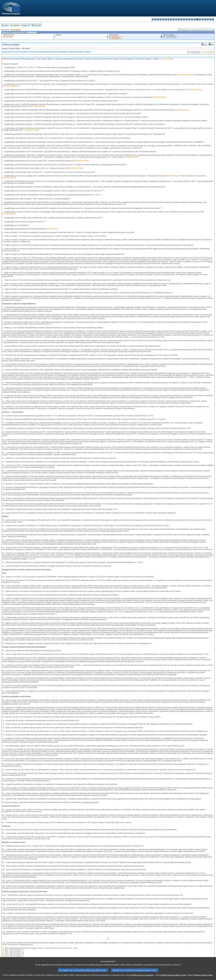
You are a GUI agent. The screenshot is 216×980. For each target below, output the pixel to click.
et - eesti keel (166, 19)
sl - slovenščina (208, 19)
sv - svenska (213, 19)
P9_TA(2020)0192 (170, 37)
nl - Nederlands (195, 19)
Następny (24, 25)
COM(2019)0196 (12, 86)
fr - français (174, 19)
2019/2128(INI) (15, 30)
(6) (3, 956)
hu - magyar (189, 19)
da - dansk (161, 19)
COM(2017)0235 (9, 178)
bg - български (153, 19)
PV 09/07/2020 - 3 (115, 37)
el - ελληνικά (168, 19)
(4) (3, 953)
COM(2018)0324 (160, 97)
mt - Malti (192, 19)
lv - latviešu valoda (184, 19)
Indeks (6, 25)
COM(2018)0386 (182, 110)
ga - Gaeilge (176, 19)
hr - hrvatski (179, 19)
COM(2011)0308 (76, 168)
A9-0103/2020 (8, 37)
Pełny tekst (38, 25)
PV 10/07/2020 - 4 (115, 39)
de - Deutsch (163, 19)
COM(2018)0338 (38, 106)
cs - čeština (158, 19)
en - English (171, 19)
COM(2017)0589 (32, 130)
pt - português (200, 19)
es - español (155, 19)
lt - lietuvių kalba (187, 19)
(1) (3, 948)
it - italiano (181, 19)
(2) (3, 950)
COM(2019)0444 (187, 75)
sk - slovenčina (205, 19)
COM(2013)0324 (175, 176)
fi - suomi (210, 19)
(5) (3, 954)
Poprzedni (16, 25)
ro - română (202, 19)
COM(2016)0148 (132, 157)
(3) (3, 951)
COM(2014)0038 (82, 161)
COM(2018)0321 (9, 214)
